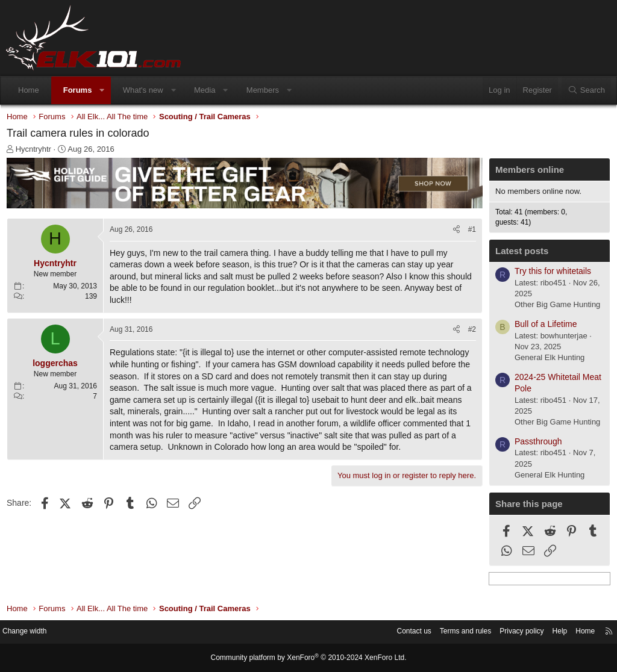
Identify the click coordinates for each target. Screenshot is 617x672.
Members (263, 90)
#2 (469, 332)
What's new (143, 90)
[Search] (586, 90)
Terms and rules (446, 633)
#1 (469, 232)
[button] (102, 90)
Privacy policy (507, 633)
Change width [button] (36, 633)
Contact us (391, 633)
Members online (527, 173)
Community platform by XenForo (308, 658)
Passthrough (535, 444)
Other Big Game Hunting (554, 307)
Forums (78, 90)
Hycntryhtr (36, 152)
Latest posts (519, 254)
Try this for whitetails (550, 274)
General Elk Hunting (547, 360)
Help (548, 633)
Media (205, 90)
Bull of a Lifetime (543, 327)
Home (29, 90)
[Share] (453, 232)
